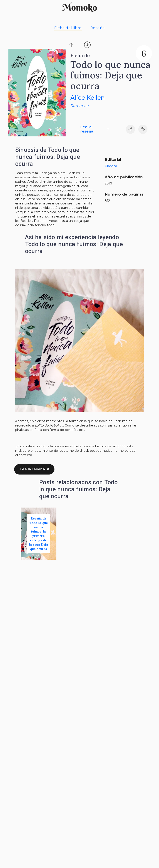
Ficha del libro (68, 28)
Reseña (98, 28)
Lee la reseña (95, 129)
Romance (79, 106)
